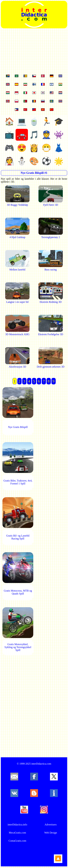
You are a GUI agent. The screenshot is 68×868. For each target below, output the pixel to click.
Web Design (51, 833)
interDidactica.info (17, 825)
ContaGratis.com (17, 841)
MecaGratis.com (17, 833)
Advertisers (51, 825)
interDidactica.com (41, 764)
